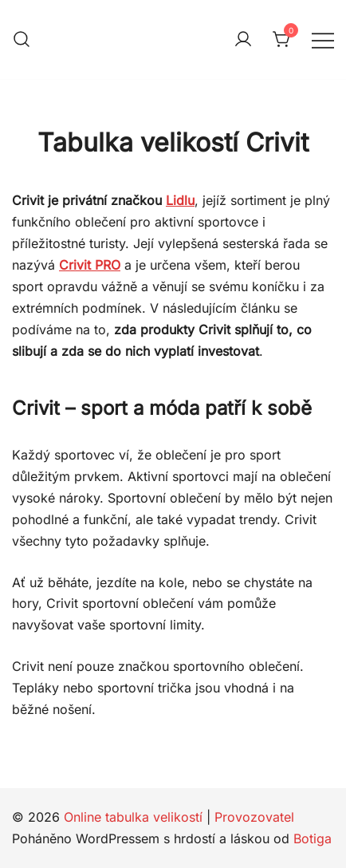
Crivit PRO (90, 265)
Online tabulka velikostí (133, 817)
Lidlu (180, 200)
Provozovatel (254, 817)
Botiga (313, 838)
